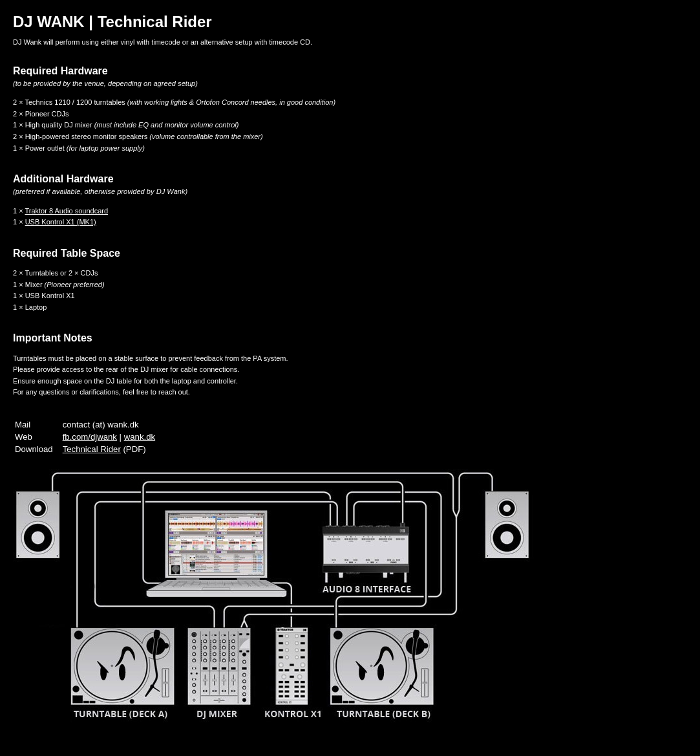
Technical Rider (92, 449)
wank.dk (140, 437)
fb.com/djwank (90, 437)
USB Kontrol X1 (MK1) (61, 222)
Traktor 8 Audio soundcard (66, 211)
